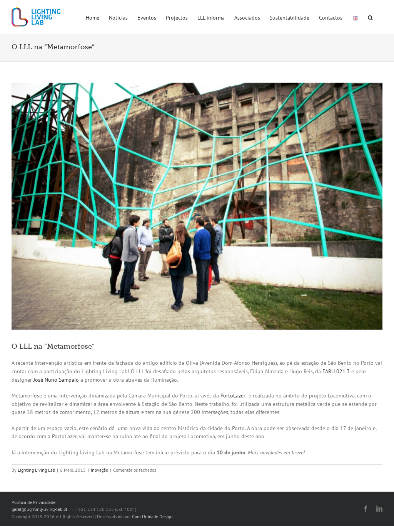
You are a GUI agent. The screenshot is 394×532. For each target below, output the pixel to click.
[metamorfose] (197, 206)
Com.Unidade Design (152, 516)
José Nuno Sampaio (56, 380)
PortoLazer (233, 396)
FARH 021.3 (336, 371)
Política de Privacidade (33, 502)
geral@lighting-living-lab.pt (39, 509)
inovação (99, 470)
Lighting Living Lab (36, 470)
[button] (370, 17)
